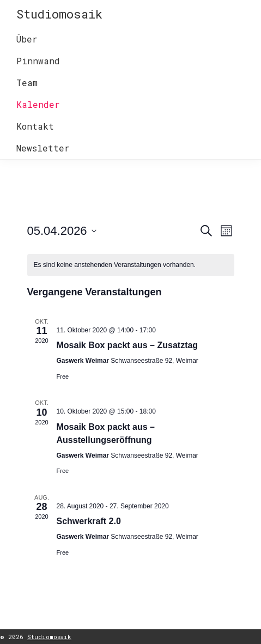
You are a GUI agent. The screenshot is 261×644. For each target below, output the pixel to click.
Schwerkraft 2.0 (89, 521)
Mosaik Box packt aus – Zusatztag (128, 345)
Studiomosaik (59, 14)
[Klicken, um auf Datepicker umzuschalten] (62, 231)
